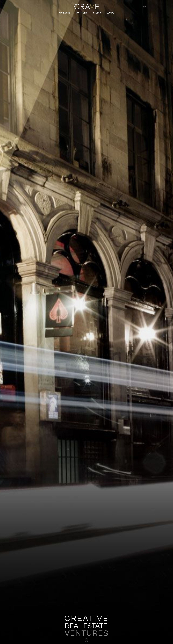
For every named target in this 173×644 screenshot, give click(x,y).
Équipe (110, 13)
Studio (97, 13)
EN (145, 7)
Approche (65, 13)
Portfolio (82, 13)
